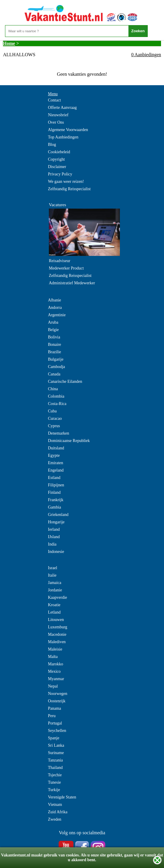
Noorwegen (58, 694)
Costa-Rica (57, 404)
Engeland (56, 470)
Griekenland (58, 515)
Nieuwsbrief (58, 115)
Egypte (54, 455)
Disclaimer (57, 167)
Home (9, 43)
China (53, 389)
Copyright (56, 159)
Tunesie (54, 782)
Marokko (56, 664)
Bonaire (54, 345)
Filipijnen (56, 485)
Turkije (54, 790)
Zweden (55, 819)
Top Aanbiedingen (63, 137)
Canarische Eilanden (65, 381)
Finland (54, 492)
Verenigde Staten (62, 797)
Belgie (53, 330)
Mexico (54, 671)
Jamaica (55, 583)
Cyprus (54, 426)
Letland (54, 612)
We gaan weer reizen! (66, 181)
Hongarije (56, 522)
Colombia (56, 396)
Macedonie (57, 634)
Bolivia (54, 337)
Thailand (55, 768)
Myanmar (56, 679)
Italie (52, 575)
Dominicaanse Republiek (69, 441)
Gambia (54, 507)
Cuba (52, 411)
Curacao (55, 418)
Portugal (55, 723)
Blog (52, 145)
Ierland (54, 529)
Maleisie (55, 649)
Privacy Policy (60, 174)
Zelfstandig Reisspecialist (69, 189)
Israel (53, 568)
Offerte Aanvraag (62, 108)
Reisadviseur (60, 261)
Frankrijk (56, 500)
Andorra (55, 308)
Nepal (53, 686)
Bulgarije (56, 359)
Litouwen (56, 620)
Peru (52, 716)
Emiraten (56, 463)
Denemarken (59, 433)
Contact (54, 100)
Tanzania (55, 760)
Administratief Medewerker (72, 283)
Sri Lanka (56, 745)
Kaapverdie (58, 597)
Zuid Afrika (58, 812)
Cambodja (57, 367)
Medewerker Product (66, 268)
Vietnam (55, 805)
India (52, 544)
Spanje (54, 738)
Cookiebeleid (59, 152)
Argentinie (57, 315)
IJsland (54, 537)
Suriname (56, 753)
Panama (54, 708)
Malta (53, 657)
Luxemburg (58, 627)
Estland (54, 478)
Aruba (53, 322)
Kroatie (54, 605)
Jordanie (55, 590)
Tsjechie (55, 775)
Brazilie (54, 352)
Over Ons (56, 122)
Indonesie (56, 552)
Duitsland (56, 448)
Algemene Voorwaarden (68, 130)
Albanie (54, 300)
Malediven (57, 642)
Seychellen (57, 731)
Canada (54, 374)
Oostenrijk (57, 701)
